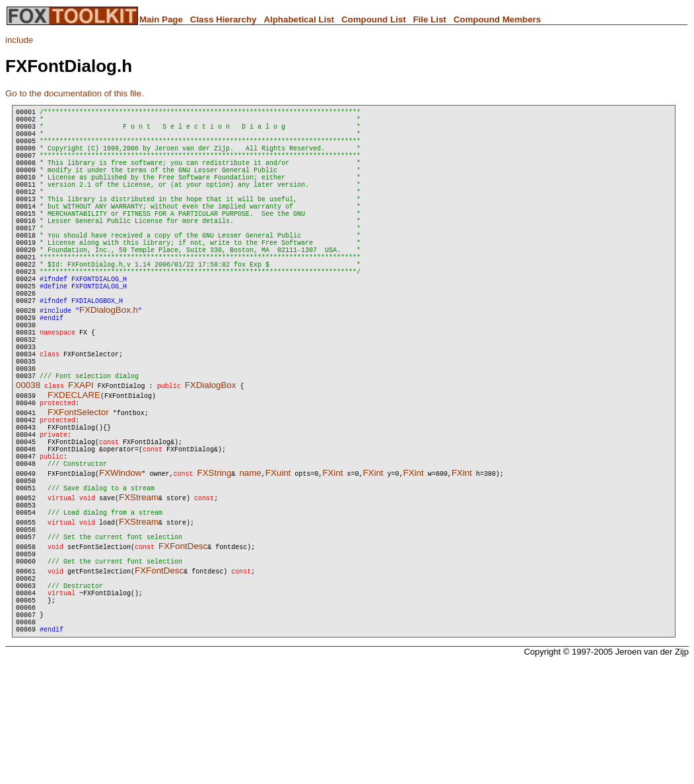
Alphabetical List (299, 19)
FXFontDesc (183, 645)
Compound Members (498, 19)
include (19, 40)
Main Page (161, 19)
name (250, 560)
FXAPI (81, 456)
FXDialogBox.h (109, 363)
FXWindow (120, 560)
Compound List (374, 19)
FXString (214, 560)
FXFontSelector (78, 485)
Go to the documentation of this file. (75, 93)
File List (429, 19)
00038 (28, 456)
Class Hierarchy (224, 19)
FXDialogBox (211, 456)
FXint (332, 560)
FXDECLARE (74, 466)
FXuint (278, 560)
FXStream (139, 588)
